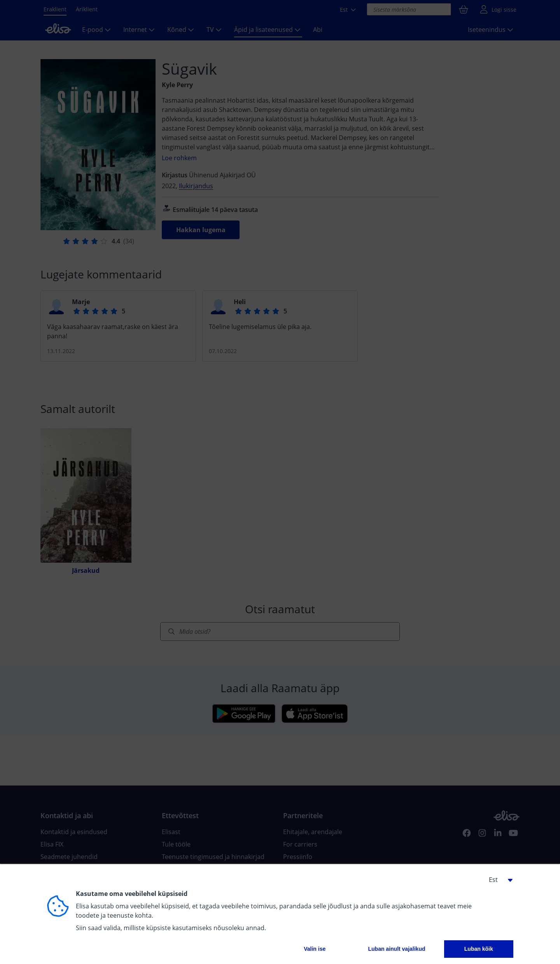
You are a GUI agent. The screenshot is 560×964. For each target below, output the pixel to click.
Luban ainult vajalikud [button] (396, 949)
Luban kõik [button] (479, 949)
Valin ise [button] (315, 949)
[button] (498, 880)
